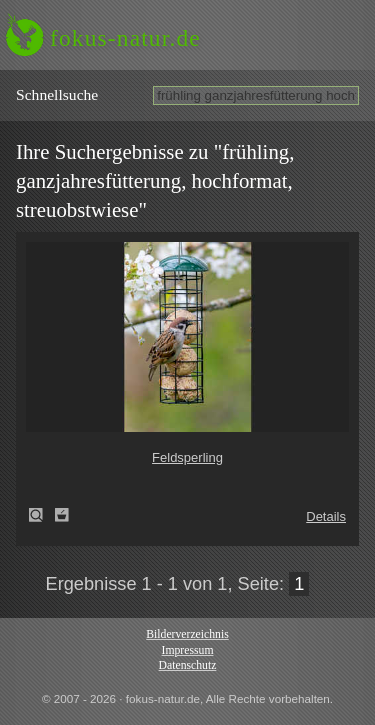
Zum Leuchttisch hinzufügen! (62, 515)
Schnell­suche (57, 94)
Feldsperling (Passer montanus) (42, 515)
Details (326, 516)
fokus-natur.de (125, 38)
